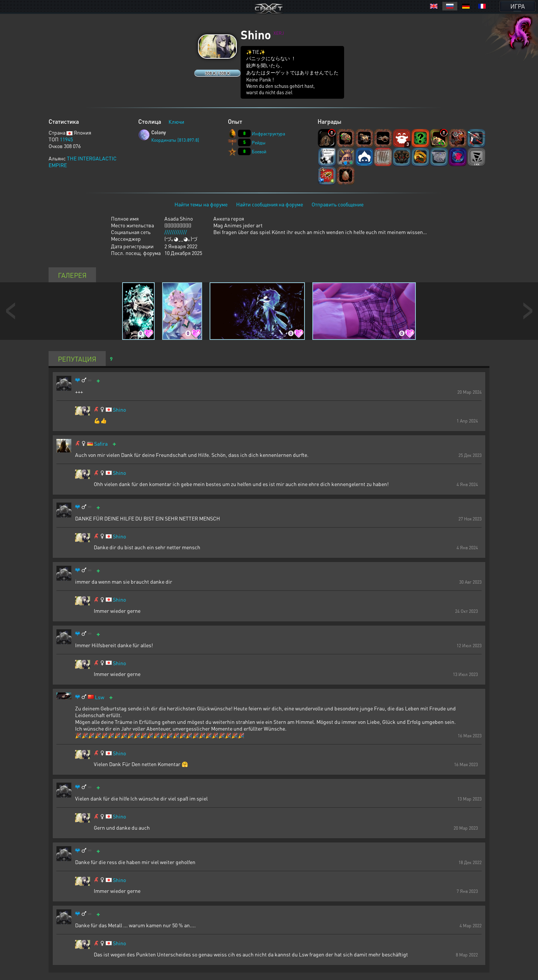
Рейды (259, 143)
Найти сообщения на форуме (270, 204)
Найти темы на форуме (201, 204)
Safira (101, 444)
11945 (66, 139)
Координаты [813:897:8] (175, 140)
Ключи (176, 122)
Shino (119, 410)
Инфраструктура (268, 134)
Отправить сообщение (338, 204)
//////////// (176, 232)
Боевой (259, 152)
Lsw (100, 697)
